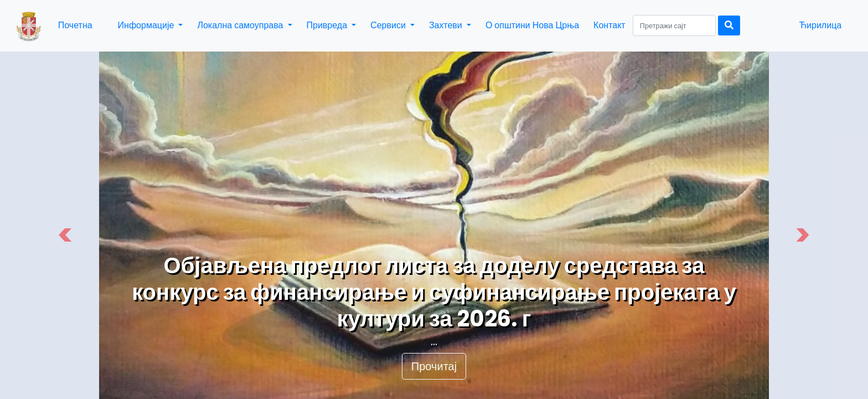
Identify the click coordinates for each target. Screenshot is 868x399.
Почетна (75, 25)
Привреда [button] (328, 25)
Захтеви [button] (447, 25)
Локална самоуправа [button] (241, 25)
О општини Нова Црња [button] (532, 25)
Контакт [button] (609, 25)
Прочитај (434, 366)
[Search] (674, 25)
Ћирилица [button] (820, 25)
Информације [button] (147, 25)
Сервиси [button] (389, 25)
